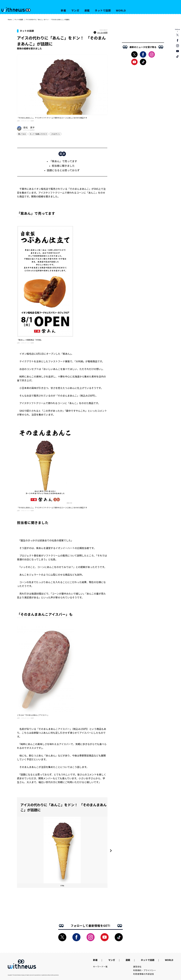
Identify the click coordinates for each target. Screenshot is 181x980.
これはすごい (55, 134)
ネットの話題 (19, 19)
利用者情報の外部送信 (144, 974)
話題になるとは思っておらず (63, 170)
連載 (87, 10)
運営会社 (137, 967)
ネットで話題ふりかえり (38, 134)
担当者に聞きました (63, 166)
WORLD (121, 10)
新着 (63, 10)
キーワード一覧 (100, 967)
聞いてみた (22, 134)
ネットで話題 (103, 10)
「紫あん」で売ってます (63, 161)
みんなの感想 (101, 33)
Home (10, 19)
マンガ (75, 10)
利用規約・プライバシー (145, 970)
